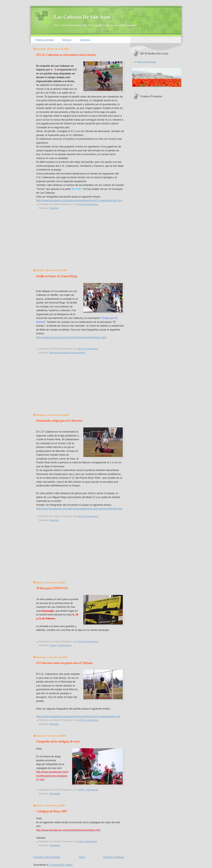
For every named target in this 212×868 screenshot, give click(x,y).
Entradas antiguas (114, 857)
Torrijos (106, 318)
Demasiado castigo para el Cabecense (59, 421)
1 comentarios (91, 720)
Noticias (67, 40)
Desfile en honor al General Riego (57, 276)
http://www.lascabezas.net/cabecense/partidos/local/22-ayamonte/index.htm (79, 200)
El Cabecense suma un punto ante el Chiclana (64, 663)
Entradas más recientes (47, 857)
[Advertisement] (63, 243)
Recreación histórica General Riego (67, 353)
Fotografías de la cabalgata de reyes (58, 741)
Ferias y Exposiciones (61, 645)
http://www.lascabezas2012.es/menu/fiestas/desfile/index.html (71, 337)
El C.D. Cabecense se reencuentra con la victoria (66, 55)
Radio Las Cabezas (146, 62)
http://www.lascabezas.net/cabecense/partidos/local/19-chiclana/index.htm (78, 716)
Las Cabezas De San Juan (82, 17)
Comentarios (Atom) (61, 865)
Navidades (55, 794)
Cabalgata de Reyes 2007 (52, 811)
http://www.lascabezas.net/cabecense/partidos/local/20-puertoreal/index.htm (79, 509)
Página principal (45, 40)
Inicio (82, 857)
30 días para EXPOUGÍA (52, 588)
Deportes (85, 40)
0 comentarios (91, 204)
